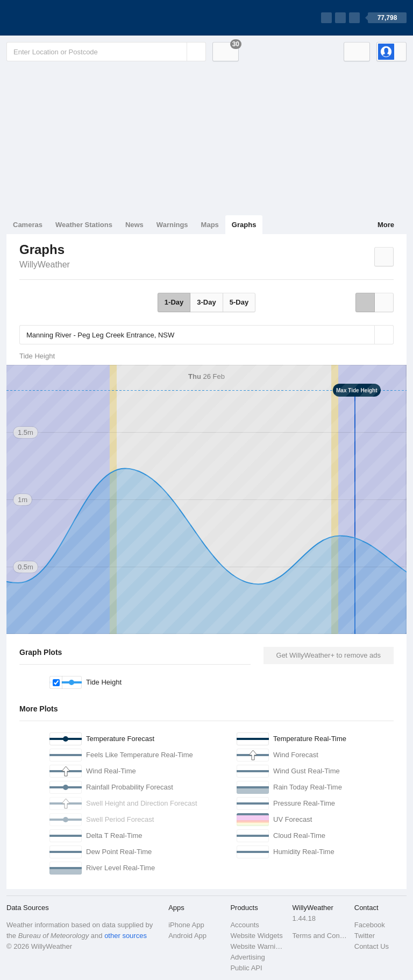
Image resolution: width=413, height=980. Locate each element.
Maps (210, 225)
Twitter (365, 936)
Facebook (370, 925)
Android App (187, 936)
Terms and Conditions (320, 936)
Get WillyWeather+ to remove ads (329, 655)
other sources (126, 936)
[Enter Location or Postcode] (106, 52)
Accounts (244, 925)
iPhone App (186, 925)
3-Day (206, 302)
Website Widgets (256, 936)
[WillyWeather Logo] (57, 18)
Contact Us (372, 946)
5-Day (239, 302)
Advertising (247, 957)
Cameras (28, 225)
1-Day (174, 302)
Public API (246, 968)
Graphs (244, 225)
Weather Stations (84, 225)
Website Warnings (258, 946)
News (134, 225)
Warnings (172, 225)
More (386, 225)
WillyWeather (45, 265)
